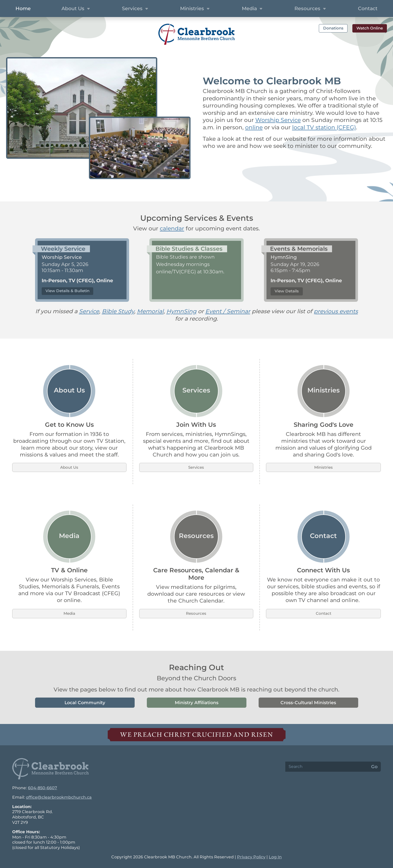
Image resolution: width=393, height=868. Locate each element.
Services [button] (136, 9)
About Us (69, 467)
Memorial (150, 311)
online (254, 127)
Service (89, 311)
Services (196, 467)
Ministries (324, 467)
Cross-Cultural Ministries (308, 703)
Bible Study (118, 311)
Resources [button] (311, 9)
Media (69, 613)
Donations (333, 28)
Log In (275, 857)
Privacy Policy (251, 857)
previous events (336, 311)
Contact (368, 8)
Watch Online (370, 28)
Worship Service (278, 120)
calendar (172, 228)
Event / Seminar (228, 311)
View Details (287, 291)
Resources (196, 613)
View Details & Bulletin (67, 291)
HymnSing (181, 311)
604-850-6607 (43, 788)
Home (23, 8)
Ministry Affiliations (197, 703)
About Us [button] (76, 9)
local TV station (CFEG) (324, 127)
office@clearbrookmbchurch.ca (59, 797)
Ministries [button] (195, 9)
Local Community (85, 703)
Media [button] (253, 9)
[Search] (327, 767)
